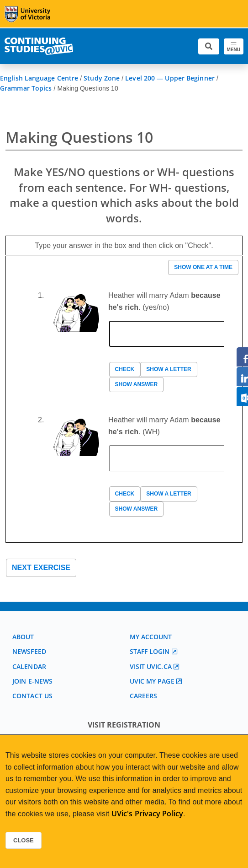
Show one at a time (203, 267)
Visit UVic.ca (151, 666)
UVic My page (152, 681)
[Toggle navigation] (234, 46)
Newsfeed (29, 651)
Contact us (32, 696)
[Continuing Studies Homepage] (39, 46)
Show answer (137, 384)
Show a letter (169, 369)
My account (151, 637)
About (23, 637)
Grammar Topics (26, 88)
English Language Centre (39, 78)
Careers (144, 696)
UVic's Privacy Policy (147, 814)
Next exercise (41, 568)
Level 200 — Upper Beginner (170, 78)
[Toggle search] (209, 46)
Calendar (29, 666)
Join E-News (32, 681)
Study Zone (102, 78)
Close (24, 840)
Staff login (150, 651)
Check (125, 369)
